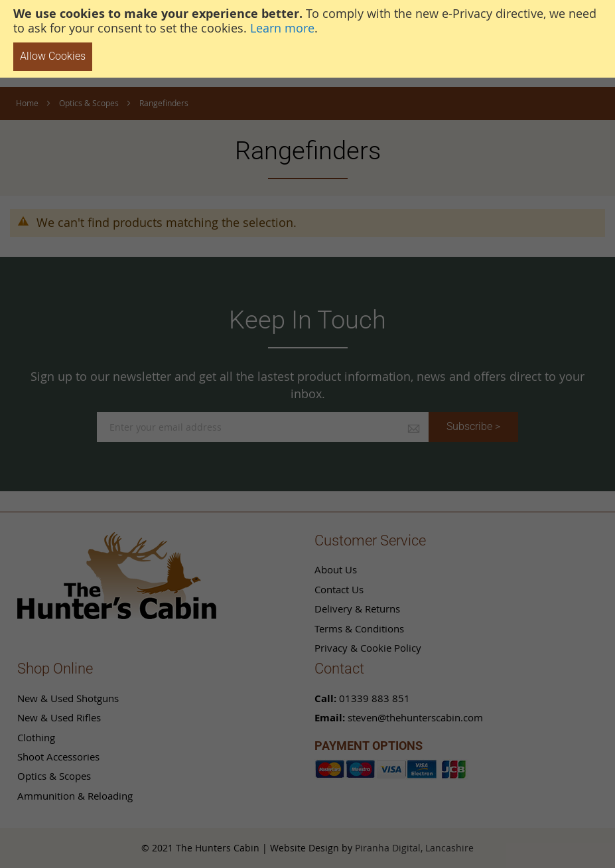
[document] (307, 39)
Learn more (282, 28)
